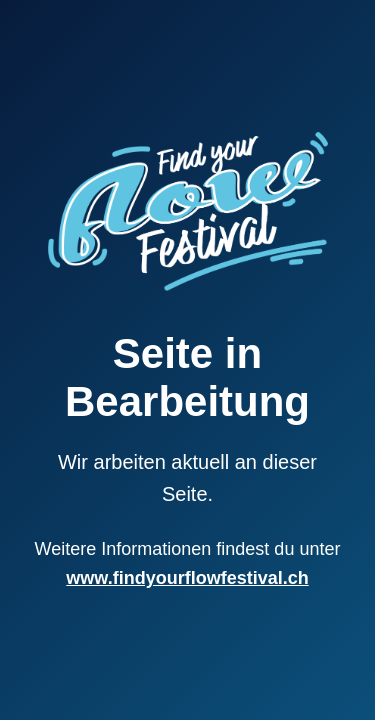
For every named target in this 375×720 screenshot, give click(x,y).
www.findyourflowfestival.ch (187, 578)
